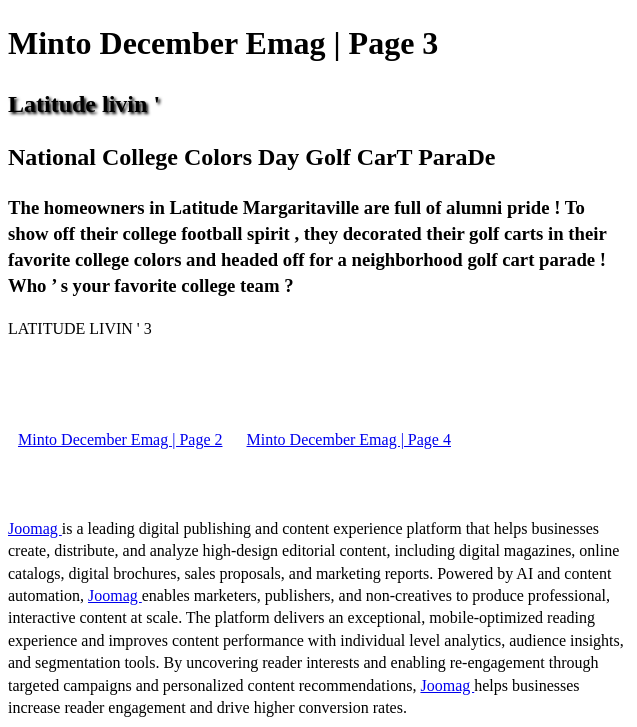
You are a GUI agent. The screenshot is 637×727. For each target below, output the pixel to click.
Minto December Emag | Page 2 (120, 439)
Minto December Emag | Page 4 (348, 439)
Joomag (35, 528)
